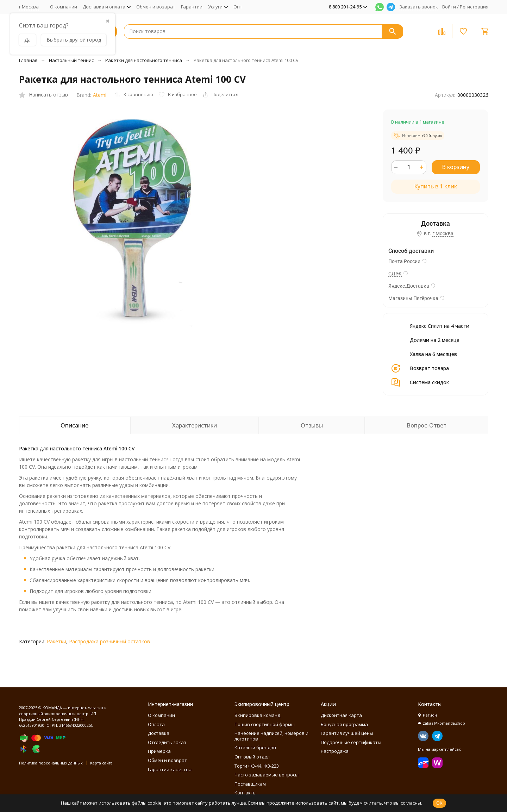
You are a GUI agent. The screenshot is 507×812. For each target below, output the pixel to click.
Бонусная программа (344, 724)
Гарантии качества (170, 769)
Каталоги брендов (255, 748)
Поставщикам (250, 784)
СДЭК (395, 274)
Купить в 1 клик (436, 186)
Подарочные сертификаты (351, 742)
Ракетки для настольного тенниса (144, 60)
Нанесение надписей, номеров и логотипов (271, 736)
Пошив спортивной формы (265, 724)
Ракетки (57, 641)
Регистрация (474, 7)
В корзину (456, 167)
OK (439, 803)
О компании (64, 7)
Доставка (159, 733)
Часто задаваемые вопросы (267, 775)
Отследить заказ (167, 742)
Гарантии (192, 7)
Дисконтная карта (341, 715)
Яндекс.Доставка (409, 286)
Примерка (159, 751)
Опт (238, 7)
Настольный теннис (71, 60)
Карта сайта (101, 763)
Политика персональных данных (51, 763)
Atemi (100, 95)
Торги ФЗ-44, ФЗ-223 (257, 766)
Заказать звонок (419, 7)
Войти (449, 7)
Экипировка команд (257, 715)
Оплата (156, 724)
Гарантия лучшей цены (347, 733)
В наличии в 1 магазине (418, 122)
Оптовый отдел (252, 757)
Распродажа (335, 751)
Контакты (246, 793)
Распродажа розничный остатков (109, 641)
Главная (28, 60)
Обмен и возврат (156, 7)
